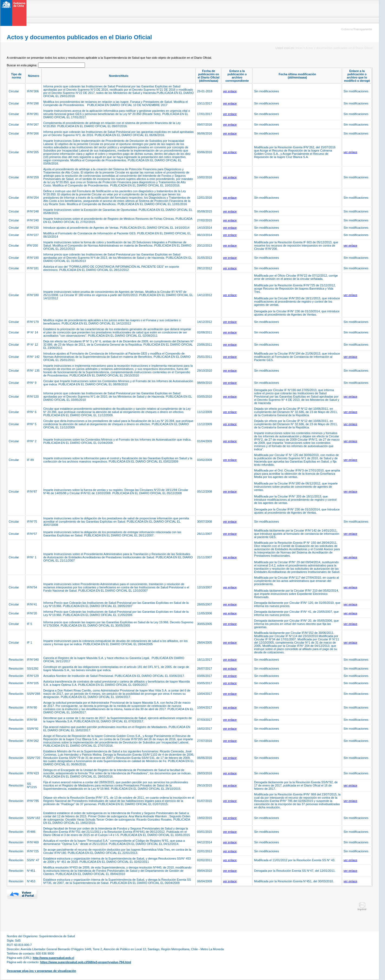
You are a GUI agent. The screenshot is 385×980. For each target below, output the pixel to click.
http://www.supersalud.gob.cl (53, 958)
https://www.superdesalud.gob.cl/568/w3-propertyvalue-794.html (86, 962)
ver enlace (230, 91)
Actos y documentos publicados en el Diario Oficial (339, 48)
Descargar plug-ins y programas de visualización (41, 971)
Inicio (299, 48)
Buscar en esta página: (22, 65)
